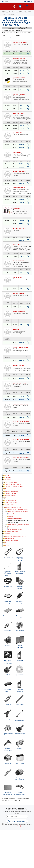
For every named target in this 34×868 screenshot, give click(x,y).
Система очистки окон (12, 541)
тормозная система (11, 502)
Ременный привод (11, 482)
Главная (4, 11)
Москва (6, 2)
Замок (7, 545)
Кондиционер (9, 538)
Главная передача (11, 500)
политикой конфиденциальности (21, 826)
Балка (10, 527)
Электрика (8, 534)
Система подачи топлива (13, 484)
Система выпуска (10, 489)
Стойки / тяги (12, 514)
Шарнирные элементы (15, 518)
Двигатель (8, 477)
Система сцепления (11, 493)
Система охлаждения (12, 491)
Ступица (11, 516)
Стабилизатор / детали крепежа (18, 512)
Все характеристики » (17, 38)
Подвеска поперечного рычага (18, 509)
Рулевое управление (11, 531)
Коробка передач (10, 496)
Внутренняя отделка (11, 543)
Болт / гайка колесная (15, 529)
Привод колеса (10, 498)
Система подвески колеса (13, 507)
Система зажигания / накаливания (16, 536)
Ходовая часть (10, 505)
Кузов (7, 475)
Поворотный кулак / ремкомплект (19, 525)
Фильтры (8, 480)
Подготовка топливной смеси (14, 487)
